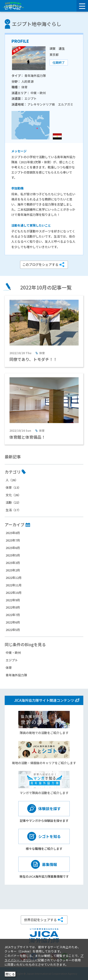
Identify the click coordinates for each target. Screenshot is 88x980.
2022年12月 (14, 578)
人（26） (12, 480)
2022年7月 (13, 615)
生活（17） (13, 510)
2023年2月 (13, 570)
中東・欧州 (13, 653)
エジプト (12, 660)
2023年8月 (13, 533)
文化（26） (13, 495)
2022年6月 (13, 622)
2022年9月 (13, 600)
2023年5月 (13, 555)
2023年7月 (13, 540)
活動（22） (13, 502)
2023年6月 (13, 548)
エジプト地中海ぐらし (37, 24)
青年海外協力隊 (16, 675)
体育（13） (13, 487)
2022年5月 (13, 630)
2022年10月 (14, 593)
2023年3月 (13, 563)
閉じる (10, 974)
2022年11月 (14, 585)
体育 (9, 668)
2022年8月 (13, 607)
